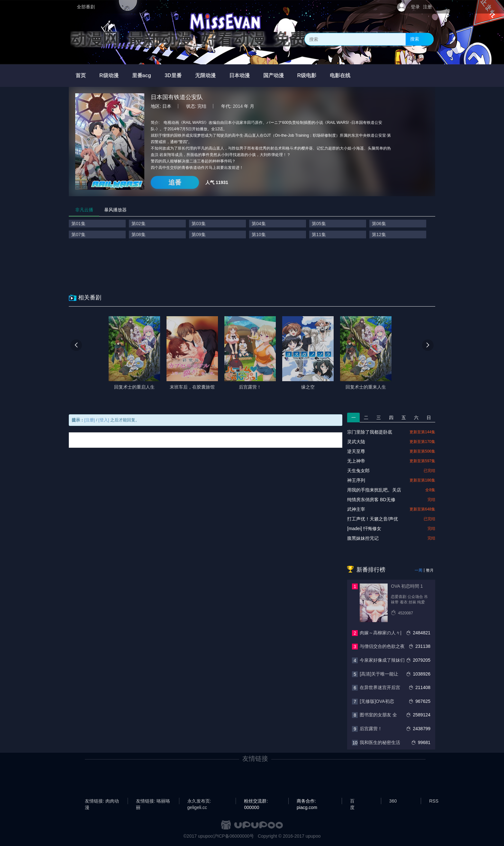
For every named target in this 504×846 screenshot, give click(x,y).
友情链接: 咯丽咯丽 (153, 801)
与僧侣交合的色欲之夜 (382, 646)
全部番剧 (86, 7)
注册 (428, 7)
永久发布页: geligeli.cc (199, 801)
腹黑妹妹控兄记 (363, 538)
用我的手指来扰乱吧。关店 (374, 490)
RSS (434, 801)
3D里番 (173, 75)
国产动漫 (274, 75)
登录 (415, 7)
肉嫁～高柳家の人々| (381, 633)
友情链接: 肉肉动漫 (102, 801)
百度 (352, 801)
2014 (238, 106)
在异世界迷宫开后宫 (380, 687)
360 (393, 801)
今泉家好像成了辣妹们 (382, 660)
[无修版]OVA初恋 (377, 701)
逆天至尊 (356, 451)
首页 (81, 75)
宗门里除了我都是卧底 (370, 432)
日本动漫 (239, 75)
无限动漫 (205, 75)
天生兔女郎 (358, 471)
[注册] (90, 420)
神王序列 (356, 480)
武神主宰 (356, 509)
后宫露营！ (371, 729)
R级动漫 (109, 75)
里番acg (142, 75)
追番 (175, 182)
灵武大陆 (356, 442)
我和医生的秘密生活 (380, 742)
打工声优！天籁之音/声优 (373, 519)
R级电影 (307, 75)
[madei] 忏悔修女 (364, 529)
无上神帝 (356, 461)
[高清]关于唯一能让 (379, 674)
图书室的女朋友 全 (378, 715)
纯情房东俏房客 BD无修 (371, 500)
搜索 (415, 39)
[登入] (104, 420)
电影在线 (340, 75)
